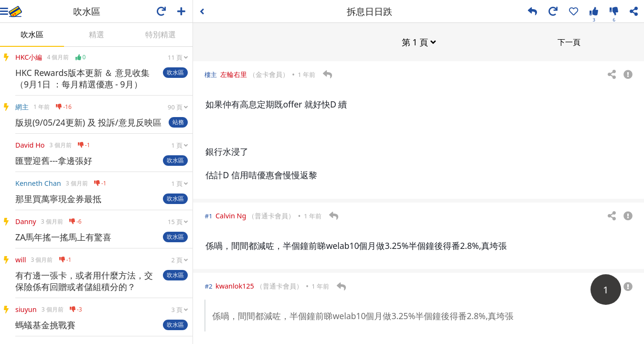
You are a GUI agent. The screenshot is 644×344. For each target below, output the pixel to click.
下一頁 (569, 42)
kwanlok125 (235, 285)
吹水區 (32, 34)
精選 (97, 34)
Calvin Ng (231, 215)
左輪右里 (234, 74)
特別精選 (161, 34)
